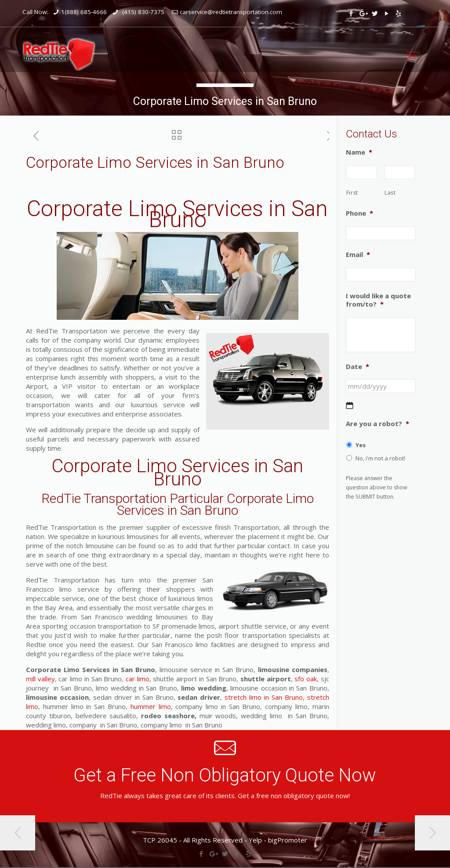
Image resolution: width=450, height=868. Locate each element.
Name (359, 152)
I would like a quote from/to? (378, 300)
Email (358, 255)
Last (390, 193)
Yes (361, 445)
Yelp (255, 840)
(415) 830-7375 (142, 12)
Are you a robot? (377, 424)
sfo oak (305, 679)
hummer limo (151, 706)
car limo (138, 679)
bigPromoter (288, 840)
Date (357, 367)
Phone (359, 213)
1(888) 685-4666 (84, 12)
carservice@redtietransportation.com (231, 12)
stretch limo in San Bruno (264, 697)
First (352, 193)
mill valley (40, 679)
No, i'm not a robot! (380, 458)
